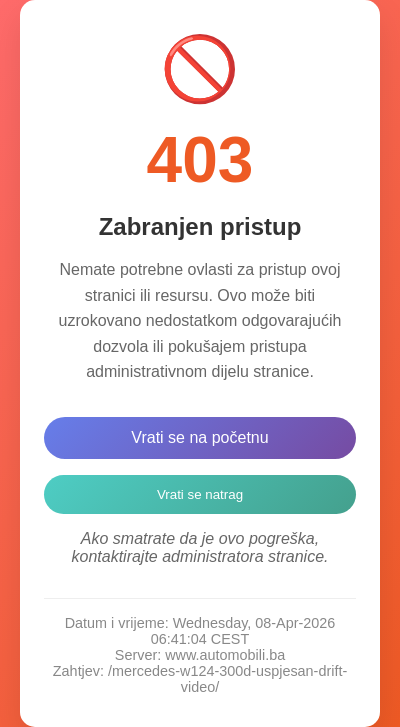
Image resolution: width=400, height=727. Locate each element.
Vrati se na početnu (199, 437)
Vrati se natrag (200, 494)
